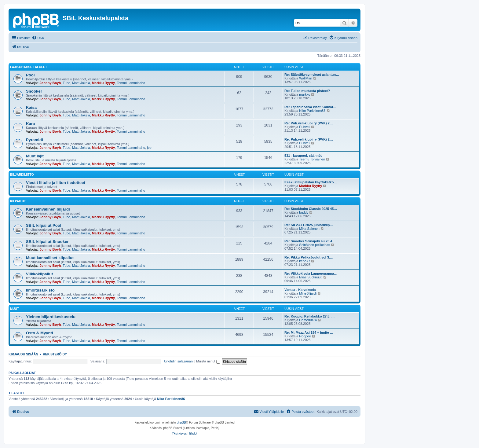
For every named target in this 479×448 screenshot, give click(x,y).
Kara (30, 124)
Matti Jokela (81, 83)
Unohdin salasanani (179, 361)
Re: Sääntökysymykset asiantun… (312, 75)
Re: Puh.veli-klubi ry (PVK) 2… (309, 123)
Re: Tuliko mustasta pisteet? (307, 91)
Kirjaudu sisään (23, 354)
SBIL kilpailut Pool (44, 225)
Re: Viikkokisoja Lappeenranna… (311, 274)
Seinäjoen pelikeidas (314, 245)
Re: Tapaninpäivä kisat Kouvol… (310, 107)
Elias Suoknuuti (311, 277)
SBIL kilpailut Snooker (47, 242)
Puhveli (305, 127)
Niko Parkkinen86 (312, 111)
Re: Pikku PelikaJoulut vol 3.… (309, 257)
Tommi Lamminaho (131, 83)
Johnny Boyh (50, 83)
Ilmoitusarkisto (40, 290)
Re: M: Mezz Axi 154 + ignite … (309, 332)
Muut (15, 309)
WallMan (305, 78)
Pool (30, 75)
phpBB (181, 422)
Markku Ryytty (103, 83)
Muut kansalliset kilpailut (50, 258)
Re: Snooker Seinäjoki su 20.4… (310, 241)
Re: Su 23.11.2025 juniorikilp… (309, 225)
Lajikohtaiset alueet (29, 67)
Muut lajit (35, 156)
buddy (304, 212)
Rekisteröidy (55, 354)
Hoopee (305, 336)
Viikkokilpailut (39, 274)
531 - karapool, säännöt (303, 156)
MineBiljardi (308, 293)
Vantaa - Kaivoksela (300, 290)
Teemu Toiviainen (312, 159)
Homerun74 (308, 320)
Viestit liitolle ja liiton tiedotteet (56, 183)
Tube (66, 83)
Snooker (34, 91)
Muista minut (208, 361)
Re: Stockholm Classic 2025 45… (311, 209)
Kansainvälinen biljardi (48, 209)
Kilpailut (18, 201)
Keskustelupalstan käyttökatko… (311, 182)
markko (305, 94)
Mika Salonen (309, 229)
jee (149, 148)
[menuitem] (38, 38)
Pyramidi (35, 140)
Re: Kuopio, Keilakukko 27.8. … (309, 316)
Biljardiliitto (22, 175)
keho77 (305, 261)
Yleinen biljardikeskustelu (51, 317)
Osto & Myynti (40, 333)
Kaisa (31, 107)
